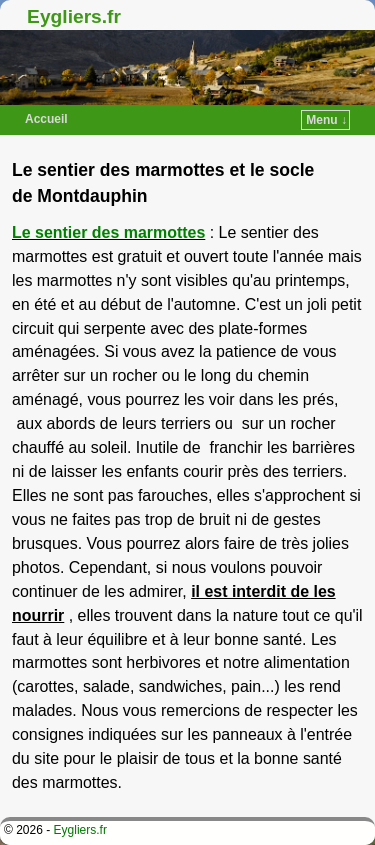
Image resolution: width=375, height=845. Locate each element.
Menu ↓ (326, 120)
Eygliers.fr (74, 16)
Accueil (46, 119)
